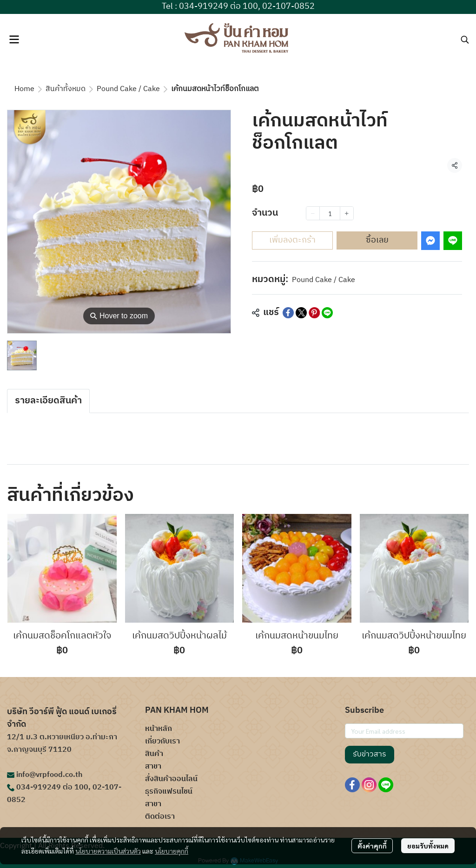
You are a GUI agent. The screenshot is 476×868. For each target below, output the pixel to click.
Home (24, 89)
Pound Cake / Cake (128, 89)
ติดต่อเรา (160, 817)
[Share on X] (301, 313)
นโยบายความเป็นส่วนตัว (108, 851)
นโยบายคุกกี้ (172, 851)
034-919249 (39, 787)
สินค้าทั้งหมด (66, 89)
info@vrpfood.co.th (49, 775)
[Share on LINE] (327, 313)
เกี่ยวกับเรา (162, 741)
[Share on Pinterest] (314, 313)
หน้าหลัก (159, 729)
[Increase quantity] (347, 213)
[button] (465, 39)
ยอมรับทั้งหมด (428, 846)
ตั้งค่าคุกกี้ (372, 846)
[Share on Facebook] (288, 313)
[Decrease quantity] (313, 213)
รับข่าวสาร (370, 754)
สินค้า (154, 754)
